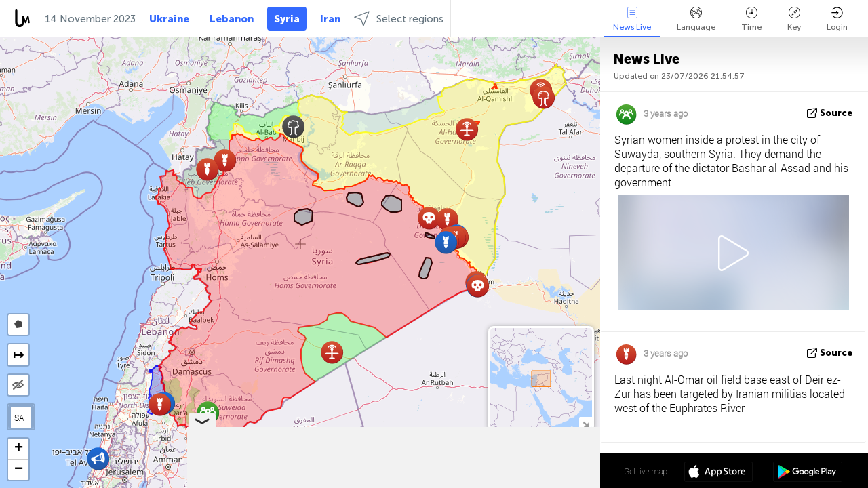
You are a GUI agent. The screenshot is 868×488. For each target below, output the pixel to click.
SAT (21, 418)
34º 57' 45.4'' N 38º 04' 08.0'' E (547, 471)
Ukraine (169, 19)
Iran (330, 19)
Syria (287, 19)
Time (751, 19)
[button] (293, 126)
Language (696, 19)
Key (794, 19)
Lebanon (232, 19)
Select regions (399, 19)
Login (837, 19)
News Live (632, 19)
